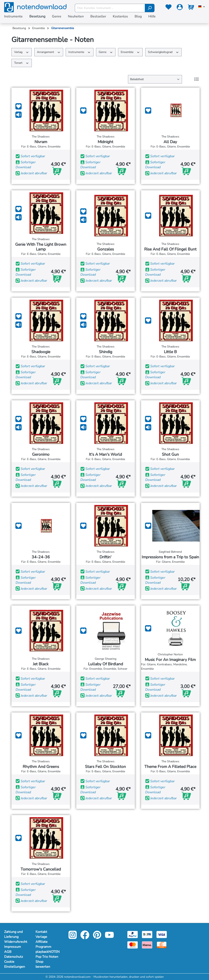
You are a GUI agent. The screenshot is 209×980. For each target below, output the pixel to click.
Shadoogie (41, 352)
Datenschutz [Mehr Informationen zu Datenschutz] (14, 957)
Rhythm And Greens (41, 767)
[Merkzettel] (168, 8)
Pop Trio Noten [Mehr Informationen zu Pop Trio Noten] (47, 957)
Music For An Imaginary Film (170, 660)
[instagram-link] (73, 938)
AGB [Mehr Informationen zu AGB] (8, 952)
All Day (170, 142)
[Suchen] (150, 8)
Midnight (105, 142)
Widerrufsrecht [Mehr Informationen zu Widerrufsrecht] (16, 942)
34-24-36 (41, 557)
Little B (170, 352)
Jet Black (41, 664)
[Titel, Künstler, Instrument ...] (110, 8)
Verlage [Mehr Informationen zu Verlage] (41, 937)
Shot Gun (170, 455)
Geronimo (41, 455)
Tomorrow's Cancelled (41, 869)
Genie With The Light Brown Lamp (41, 247)
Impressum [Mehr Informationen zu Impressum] (13, 947)
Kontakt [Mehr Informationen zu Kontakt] (41, 932)
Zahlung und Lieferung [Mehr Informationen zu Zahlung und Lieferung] (13, 934)
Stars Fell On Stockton (105, 767)
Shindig (106, 352)
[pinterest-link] (98, 938)
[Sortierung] (155, 79)
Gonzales (106, 249)
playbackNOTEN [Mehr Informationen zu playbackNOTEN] (47, 952)
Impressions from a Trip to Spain (170, 557)
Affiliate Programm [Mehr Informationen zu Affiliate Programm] (43, 944)
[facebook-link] (85, 938)
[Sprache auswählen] (202, 7)
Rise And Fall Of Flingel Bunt (170, 249)
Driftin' (105, 557)
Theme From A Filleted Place (170, 767)
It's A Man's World (105, 455)
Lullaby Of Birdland (106, 664)
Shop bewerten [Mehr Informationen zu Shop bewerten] (43, 964)
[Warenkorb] (191, 8)
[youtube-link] (109, 938)
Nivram (41, 142)
